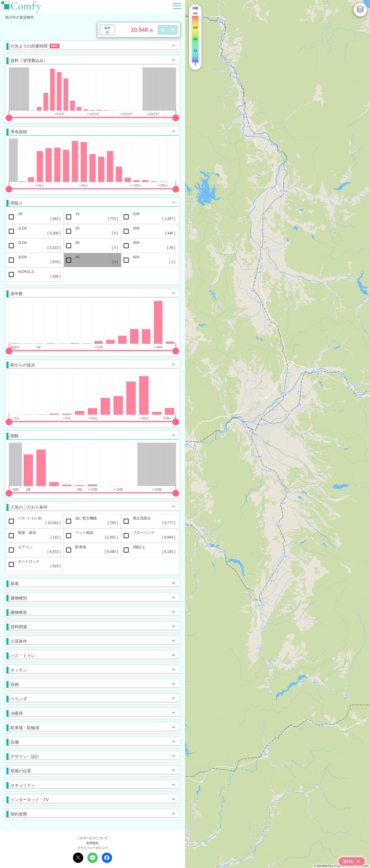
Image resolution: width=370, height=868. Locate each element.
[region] (277, 434)
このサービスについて (92, 838)
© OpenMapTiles (324, 866)
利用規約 (92, 843)
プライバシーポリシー (92, 848)
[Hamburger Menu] (177, 6)
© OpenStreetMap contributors (351, 866)
